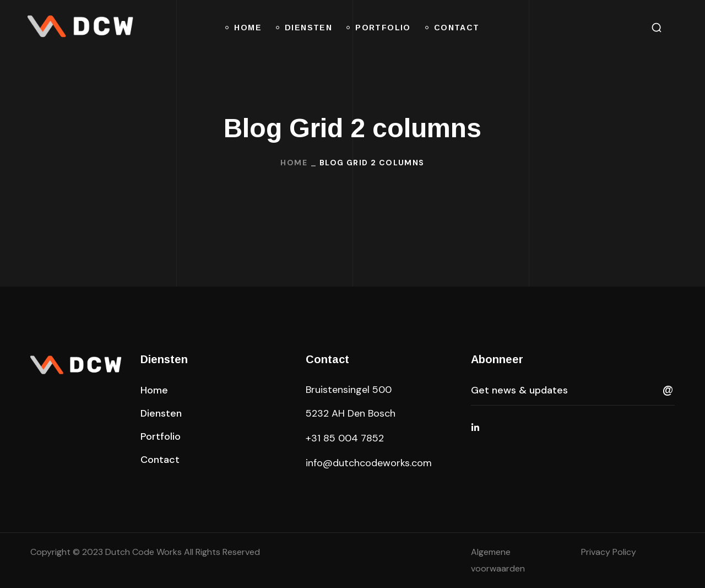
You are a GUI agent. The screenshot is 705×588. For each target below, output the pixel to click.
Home (294, 163)
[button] (657, 28)
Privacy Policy (609, 552)
